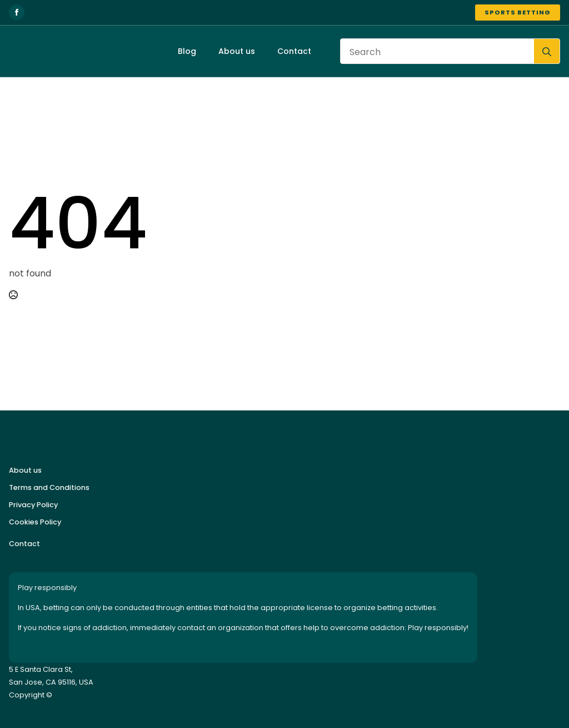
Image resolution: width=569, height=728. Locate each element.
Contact (294, 51)
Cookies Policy (35, 522)
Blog (187, 51)
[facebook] (17, 12)
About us (237, 51)
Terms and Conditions (49, 487)
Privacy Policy (33, 505)
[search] (547, 52)
